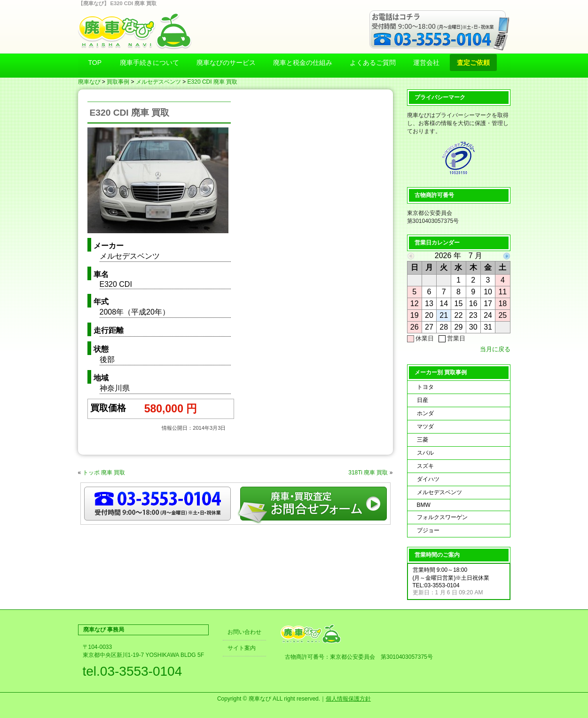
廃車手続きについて (149, 63)
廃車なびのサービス (226, 63)
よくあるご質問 (373, 63)
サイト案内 (242, 648)
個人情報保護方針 (348, 699)
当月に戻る (495, 349)
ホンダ (425, 413)
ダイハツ (428, 479)
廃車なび (89, 82)
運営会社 (426, 63)
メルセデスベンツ (158, 82)
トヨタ (425, 387)
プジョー (428, 530)
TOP (95, 63)
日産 (423, 400)
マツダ (425, 426)
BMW (424, 505)
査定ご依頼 (473, 63)
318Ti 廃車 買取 (368, 473)
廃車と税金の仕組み (303, 63)
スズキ (425, 466)
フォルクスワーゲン (442, 517)
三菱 (423, 440)
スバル (425, 453)
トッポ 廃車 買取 (104, 473)
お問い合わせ (244, 632)
